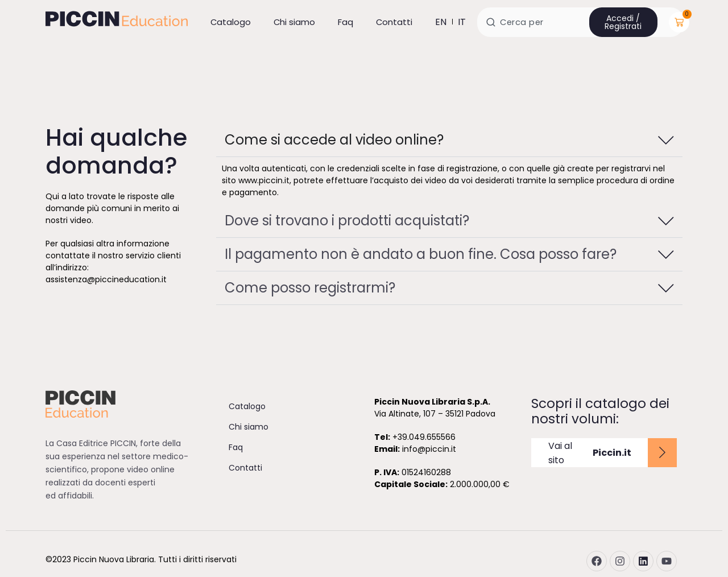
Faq (346, 22)
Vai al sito (590, 453)
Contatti (394, 22)
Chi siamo (294, 22)
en (441, 22)
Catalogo (231, 22)
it (462, 22)
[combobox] (580, 22)
